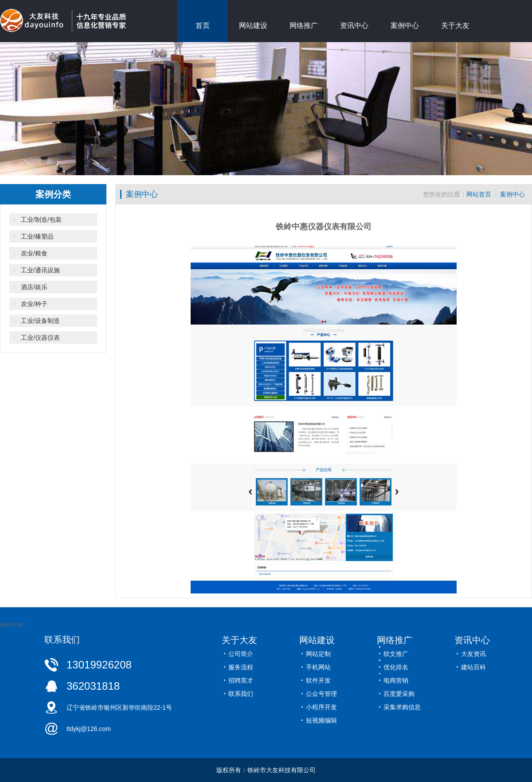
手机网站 (318, 667)
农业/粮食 (34, 253)
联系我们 (241, 694)
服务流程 (241, 667)
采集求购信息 (402, 707)
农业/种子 (34, 304)
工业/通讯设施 (40, 270)
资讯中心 (354, 26)
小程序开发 (321, 707)
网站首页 (479, 194)
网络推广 (304, 26)
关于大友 (455, 26)
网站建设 (253, 26)
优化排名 (396, 667)
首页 (203, 26)
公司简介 (241, 654)
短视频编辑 (321, 720)
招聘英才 (241, 680)
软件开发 (318, 680)
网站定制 (318, 654)
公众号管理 (321, 694)
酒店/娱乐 (34, 287)
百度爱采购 (399, 694)
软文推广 (396, 654)
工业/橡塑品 (37, 236)
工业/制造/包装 (41, 220)
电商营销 (396, 680)
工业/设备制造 (40, 321)
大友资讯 (473, 654)
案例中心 (405, 26)
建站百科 (473, 667)
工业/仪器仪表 (40, 338)
